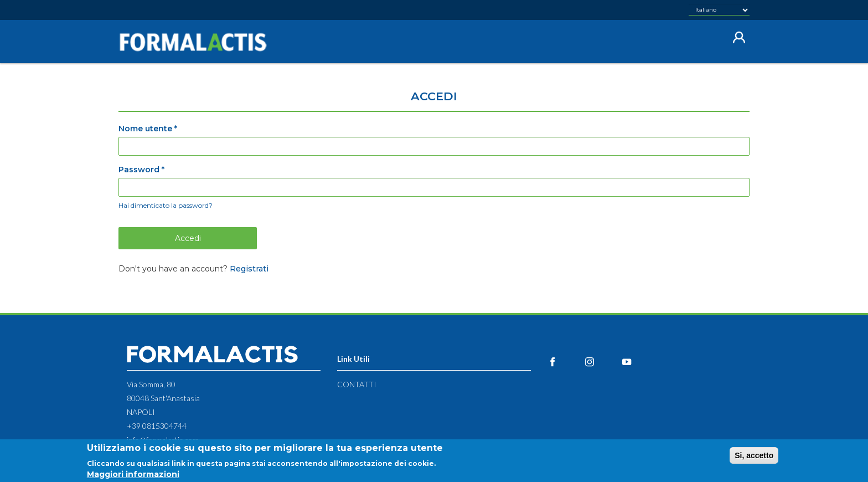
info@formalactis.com (163, 440)
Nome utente (148, 129)
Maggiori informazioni (133, 476)
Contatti (357, 384)
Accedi (188, 238)
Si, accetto (754, 458)
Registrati (249, 269)
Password (141, 170)
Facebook (565, 362)
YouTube (639, 362)
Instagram (602, 362)
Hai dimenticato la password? (166, 205)
